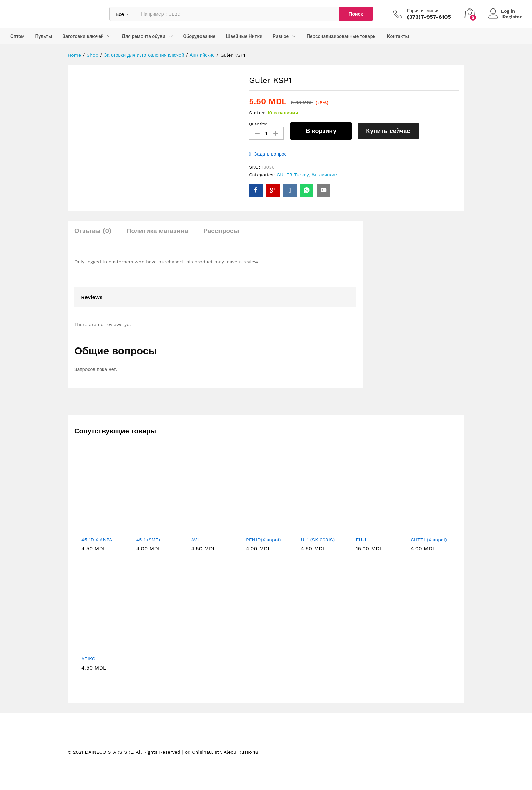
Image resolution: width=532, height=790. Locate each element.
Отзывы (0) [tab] (93, 231)
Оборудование (199, 36)
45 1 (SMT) (148, 539)
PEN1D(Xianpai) (263, 539)
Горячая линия (423, 11)
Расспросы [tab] (221, 231)
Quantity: (258, 124)
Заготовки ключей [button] (83, 36)
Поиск (356, 14)
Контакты (398, 36)
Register (512, 17)
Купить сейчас (389, 130)
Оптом (17, 36)
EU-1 (361, 539)
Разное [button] (281, 36)
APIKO (88, 658)
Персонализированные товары (342, 36)
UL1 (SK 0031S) (318, 539)
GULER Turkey (293, 174)
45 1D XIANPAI (98, 539)
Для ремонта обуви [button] (144, 36)
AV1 (195, 539)
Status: (257, 113)
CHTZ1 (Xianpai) (429, 539)
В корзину (321, 131)
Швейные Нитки (244, 36)
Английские (324, 174)
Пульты (44, 36)
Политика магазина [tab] (157, 231)
